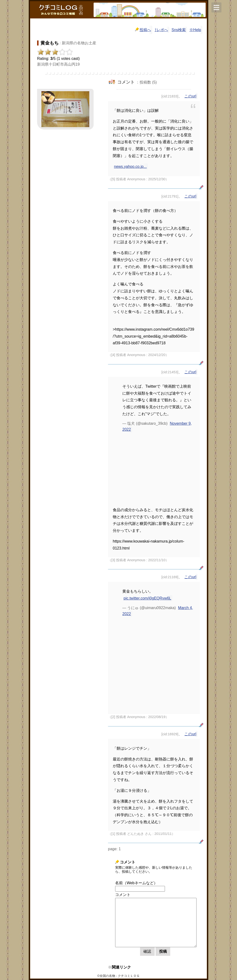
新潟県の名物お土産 (79, 43)
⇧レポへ (161, 30)
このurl (190, 96)
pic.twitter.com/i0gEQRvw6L (147, 598)
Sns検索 (179, 30)
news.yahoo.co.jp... (130, 167)
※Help (195, 30)
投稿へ (143, 30)
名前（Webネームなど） (136, 883)
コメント (123, 895)
